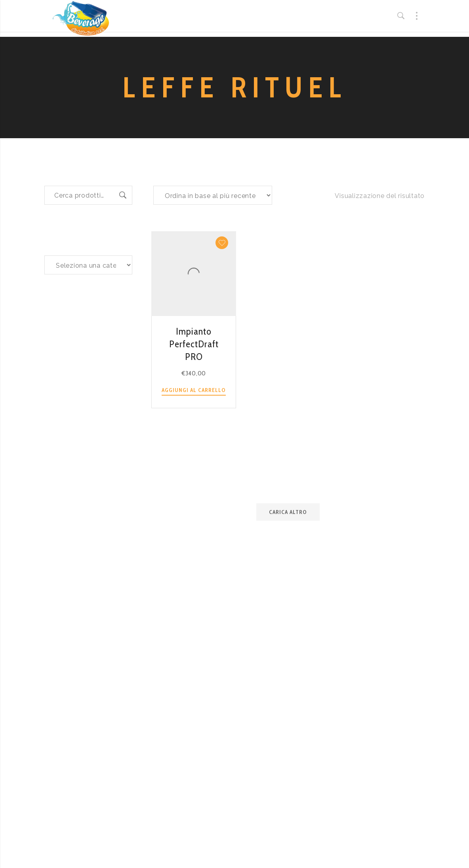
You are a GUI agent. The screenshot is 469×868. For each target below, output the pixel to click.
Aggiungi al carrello (194, 390)
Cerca (123, 195)
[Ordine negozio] (213, 195)
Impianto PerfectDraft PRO (194, 344)
